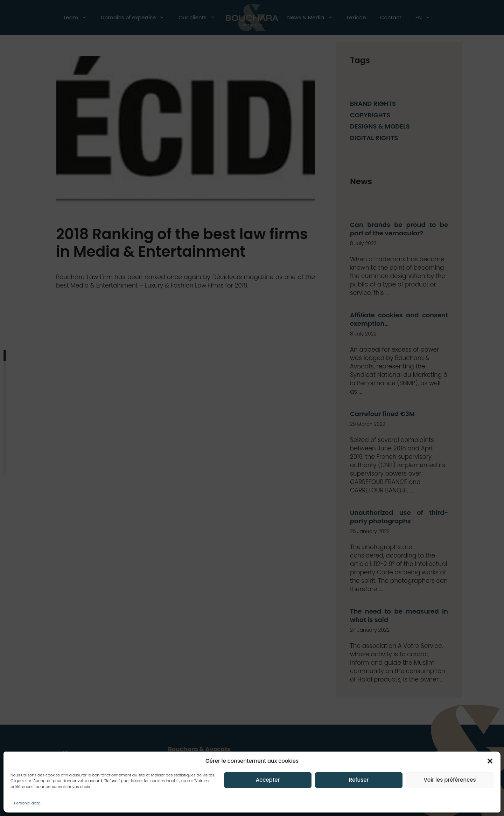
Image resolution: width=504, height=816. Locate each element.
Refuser (359, 780)
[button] (490, 761)
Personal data (27, 803)
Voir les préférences (450, 780)
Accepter (268, 780)
